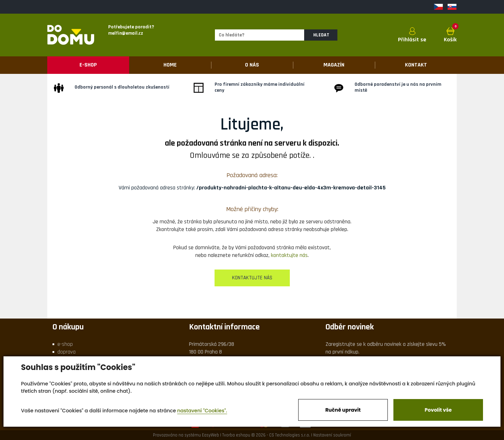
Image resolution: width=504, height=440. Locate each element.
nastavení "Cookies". (202, 411)
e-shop (65, 344)
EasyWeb (211, 435)
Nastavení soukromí (332, 435)
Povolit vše (438, 410)
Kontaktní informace (224, 327)
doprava (66, 352)
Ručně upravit (343, 410)
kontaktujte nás (289, 255)
